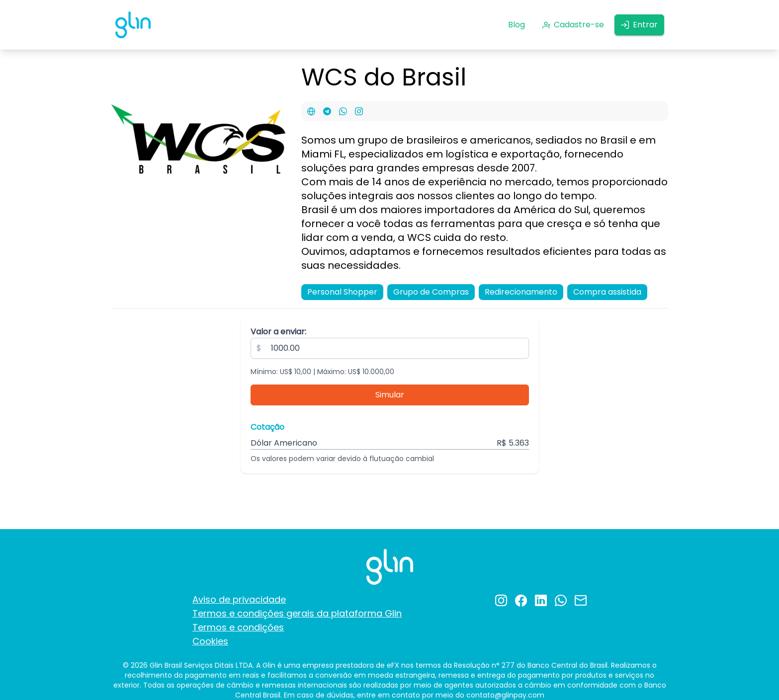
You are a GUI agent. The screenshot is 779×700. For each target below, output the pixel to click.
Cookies (210, 641)
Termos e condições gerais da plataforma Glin (297, 613)
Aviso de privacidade (239, 599)
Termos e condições (238, 627)
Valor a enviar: (278, 332)
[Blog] (517, 25)
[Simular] (390, 395)
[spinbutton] (390, 348)
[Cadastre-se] (573, 25)
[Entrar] (639, 25)
